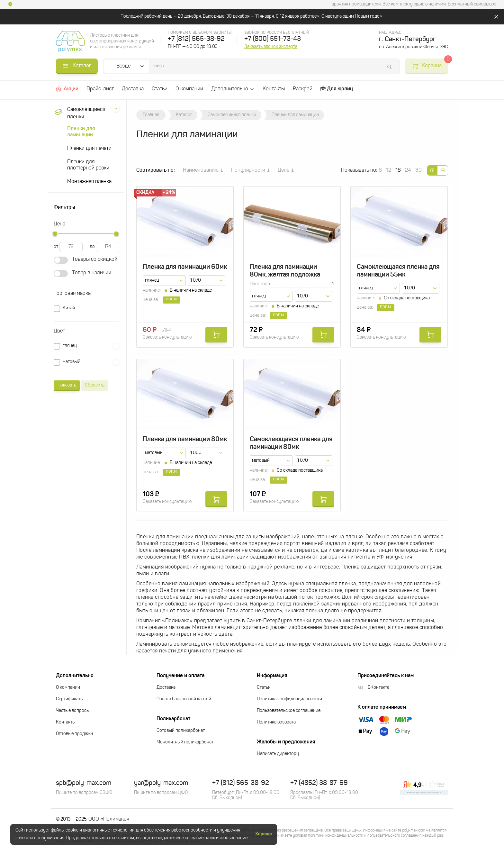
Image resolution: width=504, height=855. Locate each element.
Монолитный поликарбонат (185, 742)
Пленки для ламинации (81, 132)
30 (419, 170)
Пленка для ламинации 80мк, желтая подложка (285, 271)
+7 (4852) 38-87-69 (319, 783)
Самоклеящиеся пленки (79, 113)
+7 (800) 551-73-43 (273, 39)
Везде (123, 66)
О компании (189, 89)
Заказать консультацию (167, 337)
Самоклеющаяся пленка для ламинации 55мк (398, 271)
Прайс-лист (100, 89)
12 (389, 170)
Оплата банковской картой (184, 699)
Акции (67, 89)
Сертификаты (70, 699)
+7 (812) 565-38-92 (196, 39)
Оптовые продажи (74, 734)
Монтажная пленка (89, 182)
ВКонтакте (373, 688)
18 (398, 170)
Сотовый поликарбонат (181, 731)
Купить (216, 335)
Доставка (133, 89)
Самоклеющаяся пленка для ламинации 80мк (291, 443)
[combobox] (164, 281)
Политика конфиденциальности (289, 699)
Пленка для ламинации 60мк (185, 267)
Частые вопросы (73, 711)
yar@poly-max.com (161, 783)
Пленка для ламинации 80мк (185, 440)
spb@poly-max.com (84, 783)
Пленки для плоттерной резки (88, 165)
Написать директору (278, 754)
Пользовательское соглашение (289, 711)
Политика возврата (276, 722)
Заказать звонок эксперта (271, 47)
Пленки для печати (89, 149)
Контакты (274, 89)
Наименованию (201, 170)
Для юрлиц (337, 89)
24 (408, 170)
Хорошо (264, 834)
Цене (283, 170)
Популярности (248, 170)
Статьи (160, 89)
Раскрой (303, 89)
